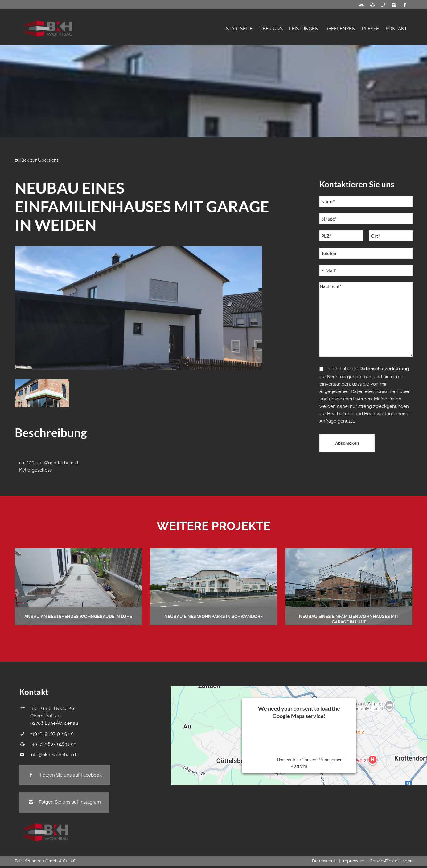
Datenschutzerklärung (384, 369)
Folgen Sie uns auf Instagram (64, 802)
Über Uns (271, 29)
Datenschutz (325, 861)
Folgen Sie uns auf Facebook (65, 775)
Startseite (239, 29)
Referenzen (340, 29)
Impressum (353, 861)
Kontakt (396, 29)
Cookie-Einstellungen (391, 861)
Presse (370, 29)
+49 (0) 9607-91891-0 (52, 734)
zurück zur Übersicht (37, 160)
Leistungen (304, 29)
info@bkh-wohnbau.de (54, 755)
